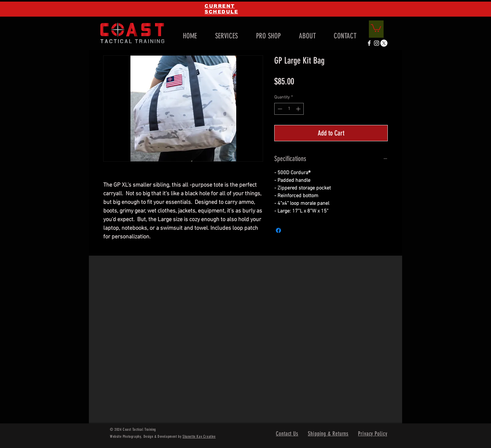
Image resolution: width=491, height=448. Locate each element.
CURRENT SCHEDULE (221, 9)
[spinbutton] (289, 109)
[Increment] (299, 109)
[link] (376, 28)
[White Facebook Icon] (369, 43)
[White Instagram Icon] (377, 43)
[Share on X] (291, 230)
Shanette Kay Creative (199, 436)
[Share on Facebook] (278, 230)
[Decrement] (279, 109)
